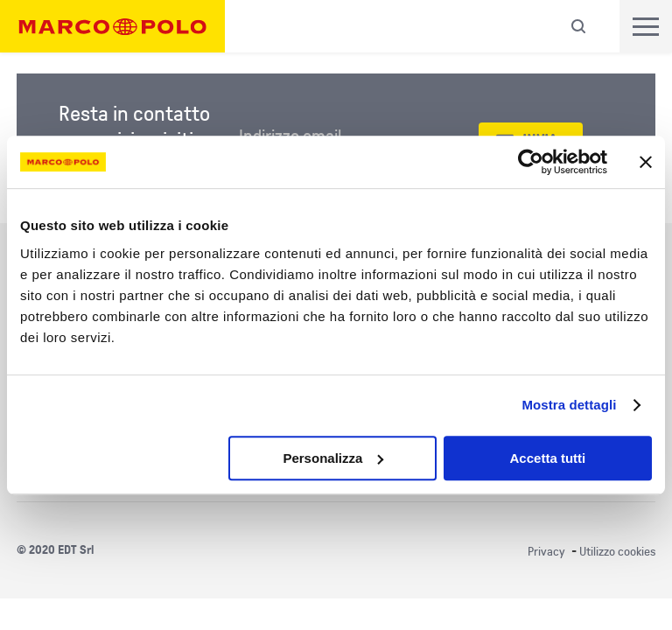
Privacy (546, 552)
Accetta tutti (548, 458)
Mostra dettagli (569, 405)
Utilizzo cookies (617, 552)
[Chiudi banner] (646, 162)
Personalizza (333, 458)
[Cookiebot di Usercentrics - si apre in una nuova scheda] (531, 162)
